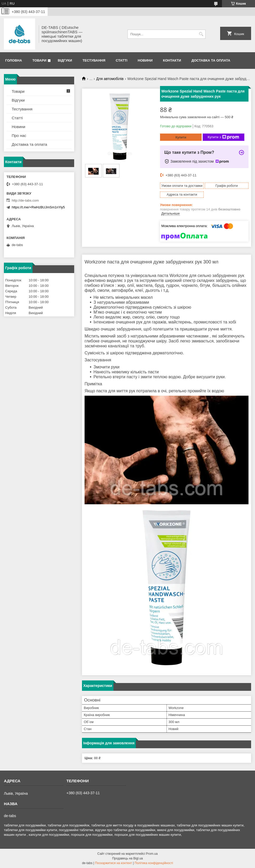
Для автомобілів (110, 79)
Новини (145, 60)
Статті (122, 60)
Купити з (223, 137)
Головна (14, 60)
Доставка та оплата (211, 60)
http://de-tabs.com (25, 200)
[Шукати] (201, 34)
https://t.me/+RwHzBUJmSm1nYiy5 (38, 207)
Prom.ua (152, 854)
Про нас (19, 135)
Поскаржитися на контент (113, 863)
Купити (181, 137)
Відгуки (65, 60)
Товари (39, 60)
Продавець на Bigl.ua (127, 858)
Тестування (94, 60)
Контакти (172, 60)
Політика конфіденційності (154, 863)
